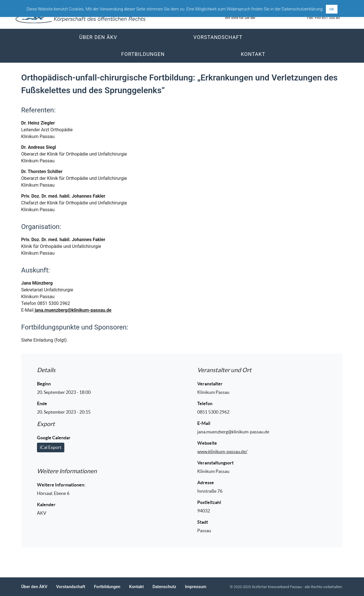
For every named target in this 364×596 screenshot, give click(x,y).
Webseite (207, 443)
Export (46, 424)
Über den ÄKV (98, 37)
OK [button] (332, 9)
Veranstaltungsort (215, 463)
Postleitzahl (209, 502)
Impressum (196, 587)
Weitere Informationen (67, 471)
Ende (42, 403)
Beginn (44, 384)
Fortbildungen (143, 54)
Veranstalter (210, 384)
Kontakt (253, 54)
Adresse (206, 483)
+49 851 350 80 (327, 18)
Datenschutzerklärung (302, 9)
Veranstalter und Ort (224, 370)
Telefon (205, 403)
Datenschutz (164, 587)
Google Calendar (54, 438)
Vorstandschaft (218, 37)
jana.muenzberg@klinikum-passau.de (73, 310)
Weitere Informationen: (61, 485)
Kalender (46, 505)
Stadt (203, 522)
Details (46, 370)
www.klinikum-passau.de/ (222, 451)
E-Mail (204, 423)
